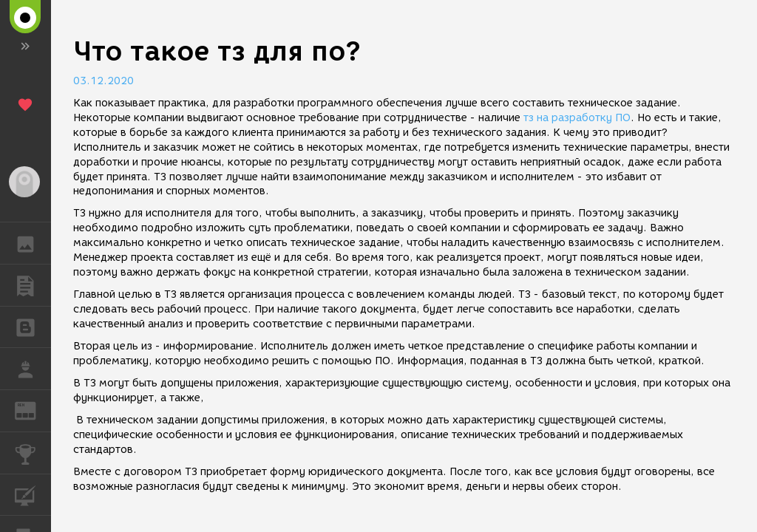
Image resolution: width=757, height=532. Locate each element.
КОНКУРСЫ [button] (33, 453)
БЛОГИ (33, 326)
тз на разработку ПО (577, 118)
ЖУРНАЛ (33, 410)
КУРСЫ (33, 494)
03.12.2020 (103, 81)
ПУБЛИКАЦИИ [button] (33, 285)
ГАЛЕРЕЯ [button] (33, 243)
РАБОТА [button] (33, 369)
